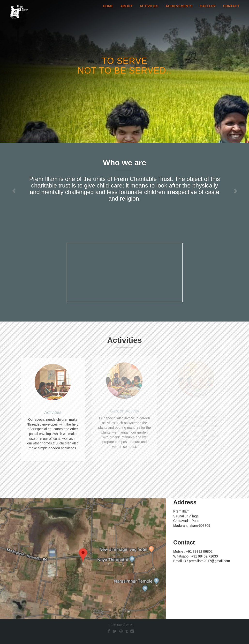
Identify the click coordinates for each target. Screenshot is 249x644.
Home (108, 11)
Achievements (179, 11)
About (126, 11)
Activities (149, 11)
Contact (231, 11)
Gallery (208, 11)
